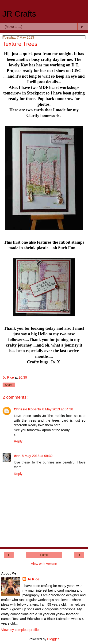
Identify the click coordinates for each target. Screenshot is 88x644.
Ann (17, 456)
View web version (44, 564)
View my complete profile (20, 630)
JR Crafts (19, 14)
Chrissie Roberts (27, 409)
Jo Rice (33, 579)
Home (44, 555)
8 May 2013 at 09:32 (37, 456)
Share (9, 385)
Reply (18, 441)
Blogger (53, 639)
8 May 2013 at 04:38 (58, 409)
